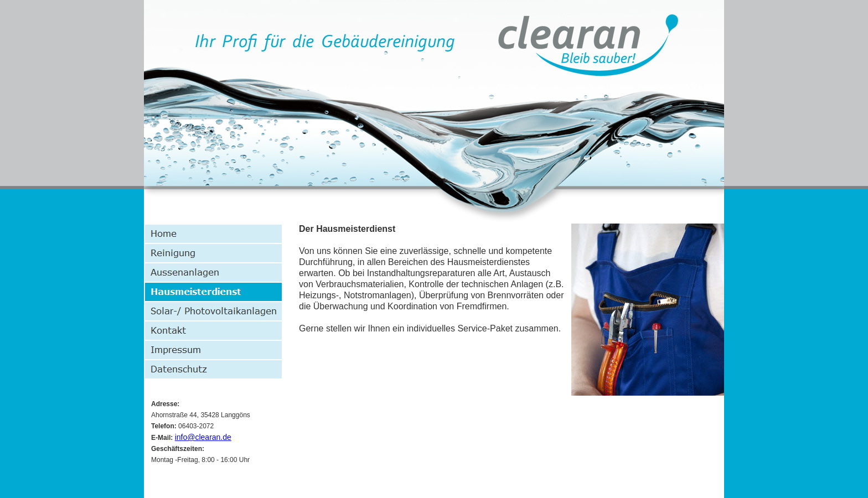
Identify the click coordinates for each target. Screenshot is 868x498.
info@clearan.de (203, 437)
